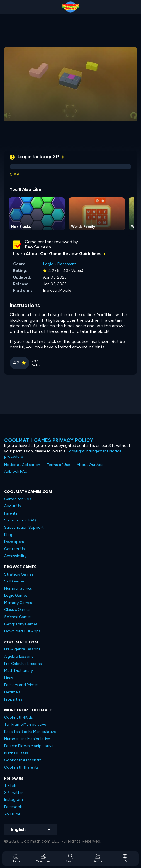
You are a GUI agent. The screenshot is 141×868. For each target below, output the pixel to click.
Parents (11, 513)
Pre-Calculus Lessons (23, 664)
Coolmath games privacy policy (49, 440)
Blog (8, 535)
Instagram (14, 800)
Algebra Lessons (19, 656)
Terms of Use (58, 465)
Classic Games (17, 610)
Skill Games (14, 581)
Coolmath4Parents (21, 767)
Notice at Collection (22, 465)
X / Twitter (14, 793)
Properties (13, 699)
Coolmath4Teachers (23, 760)
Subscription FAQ (20, 520)
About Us (13, 506)
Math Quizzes (16, 753)
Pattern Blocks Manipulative (29, 746)
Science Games (18, 617)
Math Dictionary (19, 671)
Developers (14, 542)
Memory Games (18, 603)
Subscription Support (24, 527)
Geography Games (21, 624)
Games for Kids (18, 499)
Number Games (18, 588)
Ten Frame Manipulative (25, 724)
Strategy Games (19, 574)
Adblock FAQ (16, 471)
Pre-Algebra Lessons (22, 649)
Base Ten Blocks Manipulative (30, 732)
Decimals (12, 692)
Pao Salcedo (38, 247)
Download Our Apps (22, 631)
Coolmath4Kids (19, 717)
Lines (9, 678)
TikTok (10, 785)
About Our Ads (90, 465)
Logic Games (16, 595)
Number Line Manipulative (27, 739)
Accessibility (15, 556)
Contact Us (14, 549)
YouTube (12, 814)
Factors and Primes (21, 685)
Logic (48, 264)
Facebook (13, 807)
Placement (67, 264)
